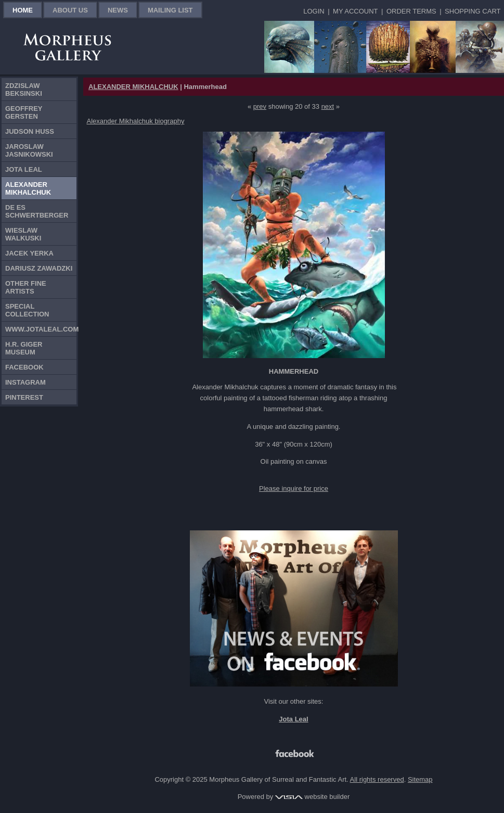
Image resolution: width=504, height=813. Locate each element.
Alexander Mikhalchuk (28, 188)
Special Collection (27, 310)
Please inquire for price (294, 488)
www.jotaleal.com (41, 329)
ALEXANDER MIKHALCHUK (133, 87)
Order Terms (411, 11)
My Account (355, 11)
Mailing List (170, 10)
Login (314, 11)
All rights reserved (377, 779)
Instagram (25, 382)
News (118, 10)
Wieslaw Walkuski (23, 234)
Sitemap (420, 779)
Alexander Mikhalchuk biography (136, 121)
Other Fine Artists (26, 287)
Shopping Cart (473, 11)
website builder (312, 797)
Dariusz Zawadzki (39, 268)
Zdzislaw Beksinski (24, 90)
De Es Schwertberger (37, 211)
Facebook (24, 367)
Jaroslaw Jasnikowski (29, 150)
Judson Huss (30, 131)
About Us (70, 10)
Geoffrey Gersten (24, 112)
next (328, 106)
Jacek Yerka (29, 253)
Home (23, 10)
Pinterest (24, 397)
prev (260, 106)
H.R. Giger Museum (24, 348)
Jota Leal (24, 169)
